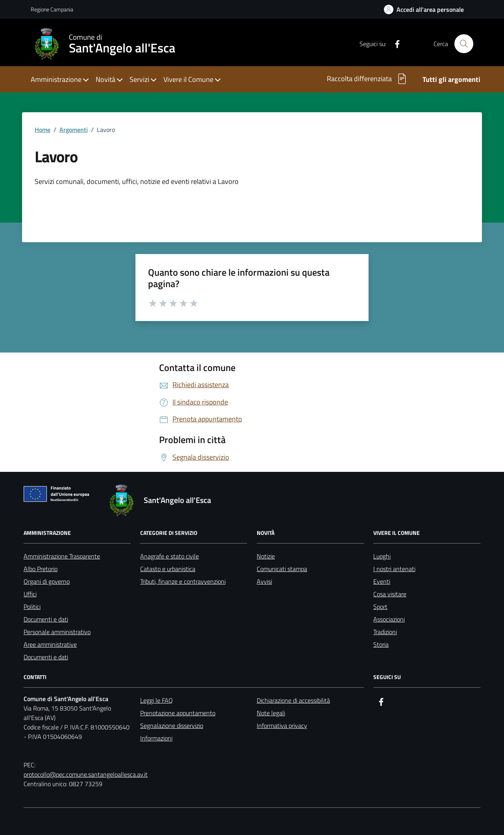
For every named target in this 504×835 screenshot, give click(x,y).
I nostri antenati (394, 569)
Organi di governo (47, 581)
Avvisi (264, 581)
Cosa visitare (390, 594)
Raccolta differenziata (368, 79)
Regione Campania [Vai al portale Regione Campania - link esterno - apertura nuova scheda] (52, 9)
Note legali (271, 713)
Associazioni (389, 619)
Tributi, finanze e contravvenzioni (183, 581)
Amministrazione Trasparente (62, 556)
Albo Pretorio (41, 569)
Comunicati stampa (282, 569)
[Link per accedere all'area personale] (424, 9)
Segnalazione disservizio (172, 726)
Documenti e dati (46, 619)
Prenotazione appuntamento (178, 713)
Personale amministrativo (57, 632)
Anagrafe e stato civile (170, 556)
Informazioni (156, 738)
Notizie (266, 556)
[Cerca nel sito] (464, 44)
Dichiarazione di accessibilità (293, 700)
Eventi (382, 581)
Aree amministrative (50, 644)
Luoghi (382, 556)
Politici (32, 607)
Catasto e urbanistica (168, 569)
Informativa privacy (282, 726)
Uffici (30, 594)
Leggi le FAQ (157, 700)
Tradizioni (385, 632)
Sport (380, 607)
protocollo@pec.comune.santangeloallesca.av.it (86, 774)
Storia (381, 644)
